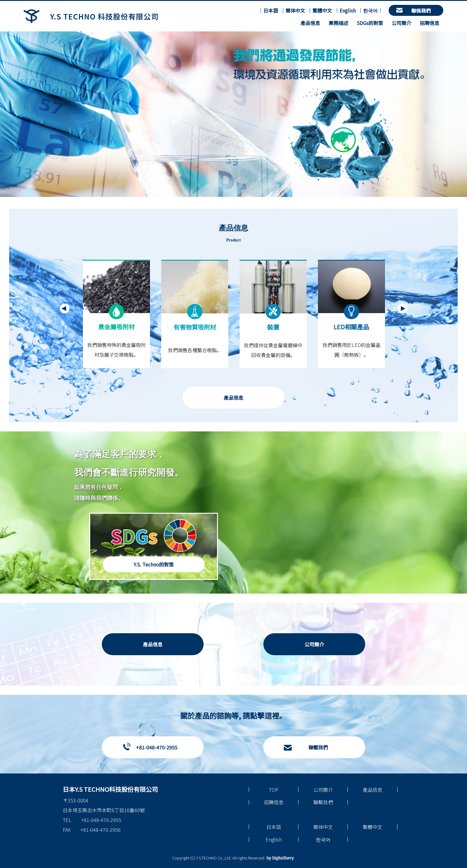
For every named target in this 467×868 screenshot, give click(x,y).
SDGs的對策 (370, 23)
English (348, 10)
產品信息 (310, 23)
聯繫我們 (318, 747)
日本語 (271, 10)
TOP (274, 790)
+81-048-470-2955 (157, 747)
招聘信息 (430, 23)
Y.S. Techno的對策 (154, 564)
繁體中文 (322, 10)
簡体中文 (295, 10)
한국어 (370, 10)
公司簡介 (401, 23)
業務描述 (338, 23)
